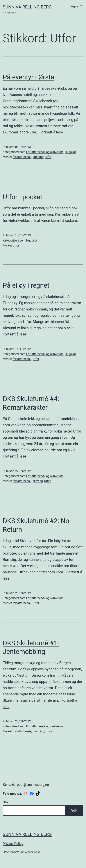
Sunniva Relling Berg (27, 7)
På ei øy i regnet (26, 285)
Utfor (48, 157)
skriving (38, 481)
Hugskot (70, 152)
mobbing (38, 731)
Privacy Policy (13, 844)
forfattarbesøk (22, 157)
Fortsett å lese (51, 132)
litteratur (38, 157)
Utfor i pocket (23, 197)
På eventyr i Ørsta (29, 77)
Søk (6, 802)
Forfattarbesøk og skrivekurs (45, 152)
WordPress (32, 852)
